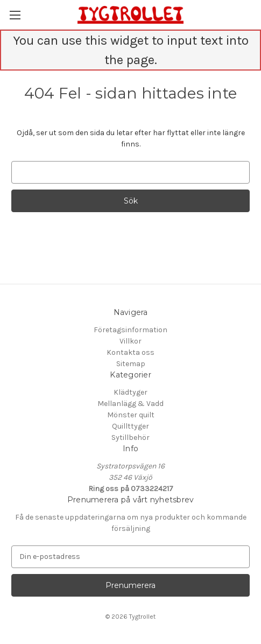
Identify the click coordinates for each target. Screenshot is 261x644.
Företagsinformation (130, 330)
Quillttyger (130, 426)
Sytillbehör (130, 437)
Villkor (130, 341)
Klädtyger (130, 392)
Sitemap (131, 364)
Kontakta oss (130, 352)
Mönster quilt (131, 415)
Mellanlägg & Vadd (130, 404)
